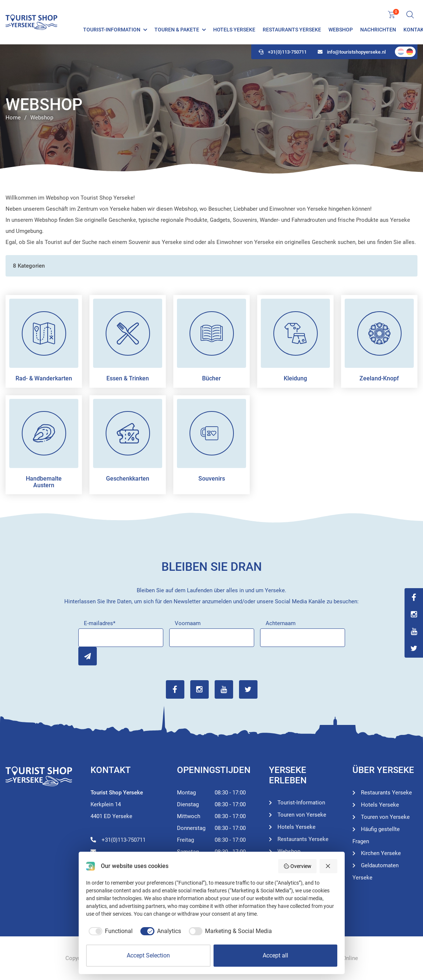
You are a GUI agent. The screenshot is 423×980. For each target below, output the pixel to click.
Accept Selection (148, 955)
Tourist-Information (112, 30)
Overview (298, 866)
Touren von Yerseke (302, 815)
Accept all (275, 955)
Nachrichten (378, 30)
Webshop (341, 30)
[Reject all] (328, 866)
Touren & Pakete (177, 30)
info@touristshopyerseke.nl (352, 52)
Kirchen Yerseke (381, 853)
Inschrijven (88, 656)
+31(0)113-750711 (283, 52)
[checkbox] (110, 931)
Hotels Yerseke (234, 30)
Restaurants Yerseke (292, 30)
